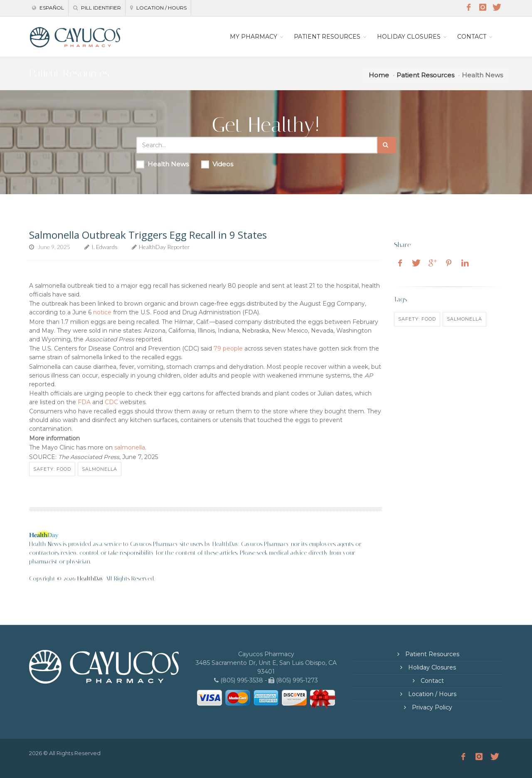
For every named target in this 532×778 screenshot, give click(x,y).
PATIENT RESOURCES (327, 37)
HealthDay (90, 579)
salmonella (130, 447)
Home (379, 75)
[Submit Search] (387, 145)
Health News (163, 164)
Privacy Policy (431, 707)
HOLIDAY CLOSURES (409, 37)
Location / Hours (158, 8)
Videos (217, 164)
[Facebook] (468, 7)
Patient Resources (425, 75)
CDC (111, 402)
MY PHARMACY (254, 37)
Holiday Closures (431, 667)
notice (102, 312)
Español (48, 8)
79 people (228, 348)
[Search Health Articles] (257, 145)
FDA (84, 402)
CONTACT (472, 37)
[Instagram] (483, 7)
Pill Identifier (97, 8)
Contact (431, 681)
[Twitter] (497, 7)
